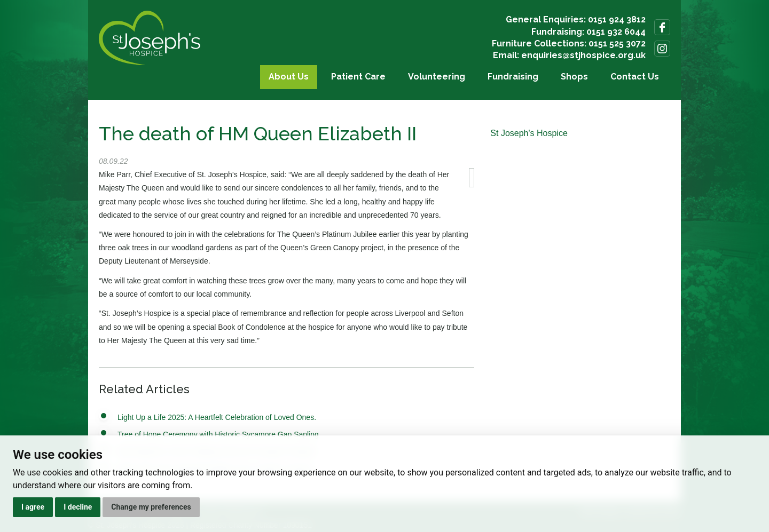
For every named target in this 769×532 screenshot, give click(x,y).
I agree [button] (33, 507)
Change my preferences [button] (151, 507)
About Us (289, 77)
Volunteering (437, 77)
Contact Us (635, 77)
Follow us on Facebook (662, 27)
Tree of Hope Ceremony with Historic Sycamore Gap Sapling (218, 434)
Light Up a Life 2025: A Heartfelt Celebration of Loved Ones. (217, 417)
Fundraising (513, 77)
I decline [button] (78, 507)
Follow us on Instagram (662, 49)
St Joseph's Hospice (529, 133)
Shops (574, 77)
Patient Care (358, 77)
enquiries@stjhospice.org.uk (583, 55)
